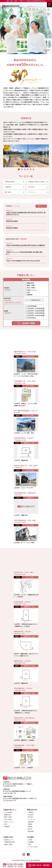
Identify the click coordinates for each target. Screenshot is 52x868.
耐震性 (30, 824)
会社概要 (31, 842)
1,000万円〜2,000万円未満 (36, 308)
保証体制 (31, 822)
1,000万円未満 (32, 306)
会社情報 (30, 837)
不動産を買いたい (10, 810)
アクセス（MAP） (33, 847)
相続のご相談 (8, 844)
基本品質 (31, 831)
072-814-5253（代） (11, 800)
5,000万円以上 (32, 318)
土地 (28, 292)
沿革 (30, 844)
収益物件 (30, 295)
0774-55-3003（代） (11, 793)
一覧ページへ (41, 206)
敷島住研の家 (32, 810)
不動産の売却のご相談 (36, 182)
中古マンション (32, 290)
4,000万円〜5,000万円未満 (36, 315)
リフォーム (32, 192)
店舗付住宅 (30, 283)
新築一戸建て (31, 285)
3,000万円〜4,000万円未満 (36, 313)
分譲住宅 (8, 187)
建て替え (8, 192)
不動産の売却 (8, 837)
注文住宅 (31, 187)
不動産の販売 (10, 182)
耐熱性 (30, 827)
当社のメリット (9, 840)
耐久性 (30, 829)
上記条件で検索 (26, 323)
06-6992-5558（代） (11, 786)
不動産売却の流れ (10, 842)
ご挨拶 (30, 840)
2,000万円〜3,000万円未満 (36, 311)
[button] (6, 156)
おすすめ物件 (8, 812)
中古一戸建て (31, 288)
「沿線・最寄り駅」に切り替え (13, 302)
